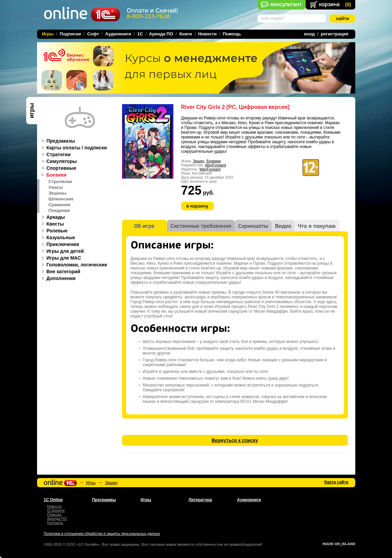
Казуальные (57, 237)
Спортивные (58, 168)
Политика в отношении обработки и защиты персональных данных (102, 534)
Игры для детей (62, 251)
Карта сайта (336, 482)
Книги (185, 34)
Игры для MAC (60, 258)
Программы (104, 500)
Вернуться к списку (235, 440)
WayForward (216, 165)
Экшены (58, 193)
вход (310, 34)
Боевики (214, 161)
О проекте (56, 510)
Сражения (59, 205)
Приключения (59, 244)
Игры (91, 483)
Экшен (199, 161)
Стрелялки (61, 182)
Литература (200, 500)
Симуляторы (58, 161)
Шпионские (61, 199)
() (348, 4)
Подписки (70, 34)
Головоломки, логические (73, 265)
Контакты (55, 523)
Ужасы (56, 187)
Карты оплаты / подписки (73, 148)
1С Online (53, 500)
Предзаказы (57, 141)
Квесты (52, 224)
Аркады (52, 217)
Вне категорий (60, 272)
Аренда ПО (161, 34)
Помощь (232, 34)
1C (140, 34)
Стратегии (55, 154)
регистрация (335, 34)
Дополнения (58, 278)
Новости (208, 34)
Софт (93, 34)
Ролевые (54, 231)
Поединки (59, 211)
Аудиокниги (118, 34)
